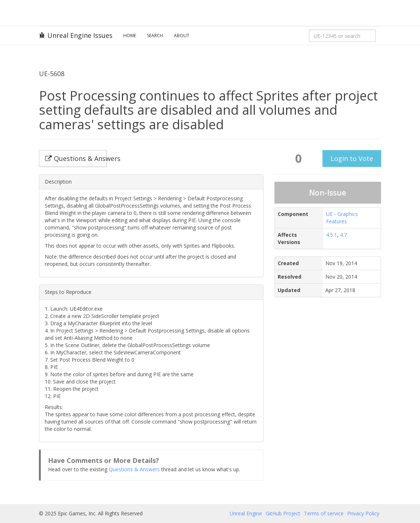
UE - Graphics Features (342, 218)
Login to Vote (352, 158)
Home (130, 36)
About (182, 36)
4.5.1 (332, 235)
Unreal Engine (246, 513)
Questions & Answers (134, 469)
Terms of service (324, 513)
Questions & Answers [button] (76, 158)
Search (155, 36)
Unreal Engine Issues (76, 35)
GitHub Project (283, 513)
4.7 (343, 235)
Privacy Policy (363, 513)
